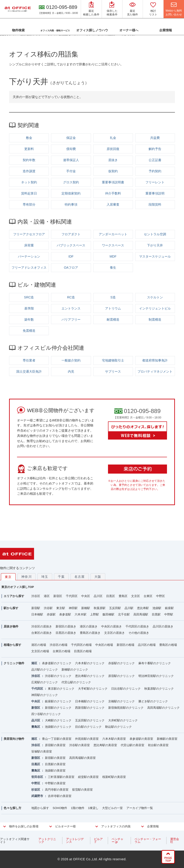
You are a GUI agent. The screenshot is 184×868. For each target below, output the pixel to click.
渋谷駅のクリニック (58, 676)
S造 (113, 297)
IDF (71, 256)
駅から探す (11, 608)
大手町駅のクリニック (93, 689)
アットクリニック (47, 840)
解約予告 (155, 149)
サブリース (113, 371)
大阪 (98, 577)
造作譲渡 (29, 171)
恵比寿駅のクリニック (90, 676)
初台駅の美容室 (158, 745)
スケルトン (155, 297)
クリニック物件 (14, 663)
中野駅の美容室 (55, 783)
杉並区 (36, 790)
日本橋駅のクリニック (90, 701)
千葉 (61, 577)
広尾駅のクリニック (45, 682)
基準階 (29, 308)
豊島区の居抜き (90, 633)
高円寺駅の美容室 (57, 790)
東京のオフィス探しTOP (18, 587)
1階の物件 (77, 808)
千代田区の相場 (81, 645)
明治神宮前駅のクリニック (156, 676)
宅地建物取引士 (113, 360)
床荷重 (29, 245)
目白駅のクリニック (88, 727)
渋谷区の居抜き (42, 626)
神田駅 (73, 608)
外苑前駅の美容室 (87, 739)
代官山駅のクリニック (76, 682)
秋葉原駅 (100, 608)
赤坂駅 (51, 614)
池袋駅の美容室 (55, 771)
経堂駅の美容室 (88, 777)
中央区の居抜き (112, 626)
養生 (113, 268)
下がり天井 (155, 245)
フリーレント (155, 182)
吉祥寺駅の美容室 (60, 796)
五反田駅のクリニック (90, 720)
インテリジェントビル (155, 308)
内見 (71, 371)
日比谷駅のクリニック (126, 689)
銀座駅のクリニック (58, 701)
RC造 (71, 297)
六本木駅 (81, 614)
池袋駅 (157, 608)
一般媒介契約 (71, 360)
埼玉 (45, 577)
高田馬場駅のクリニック (163, 708)
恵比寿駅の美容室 (105, 745)
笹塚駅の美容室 (42, 751)
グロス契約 (71, 182)
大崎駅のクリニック (58, 720)
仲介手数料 (113, 193)
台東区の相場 (61, 651)
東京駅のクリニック (61, 689)
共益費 (155, 138)
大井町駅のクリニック (123, 720)
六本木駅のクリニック (90, 663)
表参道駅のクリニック (57, 663)
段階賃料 (155, 204)
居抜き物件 (11, 626)
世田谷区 (37, 777)
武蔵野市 (37, 796)
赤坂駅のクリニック (121, 663)
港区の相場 (39, 645)
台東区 (148, 596)
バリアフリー (71, 320)
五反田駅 (115, 608)
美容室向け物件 (14, 739)
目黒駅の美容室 (55, 764)
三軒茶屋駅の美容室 (61, 777)
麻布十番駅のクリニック (155, 663)
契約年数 (29, 160)
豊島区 (123, 596)
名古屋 (80, 577)
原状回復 (113, 149)
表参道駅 (65, 614)
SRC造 (29, 297)
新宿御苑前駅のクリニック (126, 708)
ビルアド (98, 840)
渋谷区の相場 (59, 645)
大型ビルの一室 (112, 808)
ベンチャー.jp (118, 840)
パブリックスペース (71, 245)
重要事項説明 (155, 193)
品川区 (98, 596)
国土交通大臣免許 (29, 371)
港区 (47, 596)
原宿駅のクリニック (121, 676)
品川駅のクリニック (45, 670)
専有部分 (29, 204)
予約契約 (155, 171)
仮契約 (113, 171)
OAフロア (71, 268)
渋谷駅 (48, 608)
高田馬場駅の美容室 (82, 758)
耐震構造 (113, 320)
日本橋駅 (37, 614)
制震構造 (155, 320)
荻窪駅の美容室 (82, 790)
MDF (113, 256)
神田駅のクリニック (45, 695)
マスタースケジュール (155, 256)
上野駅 (94, 614)
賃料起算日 (29, 193)
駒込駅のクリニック (119, 727)
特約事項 (71, 204)
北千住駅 (124, 614)
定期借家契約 (71, 193)
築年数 (29, 320)
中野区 (161, 596)
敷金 (29, 138)
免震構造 (29, 331)
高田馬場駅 (141, 614)
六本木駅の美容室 (114, 739)
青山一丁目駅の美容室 (57, 739)
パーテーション (29, 256)
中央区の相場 (104, 645)
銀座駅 (169, 608)
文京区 (136, 596)
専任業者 (29, 360)
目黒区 (111, 596)
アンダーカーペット (113, 234)
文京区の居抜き (114, 633)
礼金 (113, 138)
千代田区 (72, 596)
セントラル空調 (155, 234)
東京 (8, 577)
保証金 (71, 138)
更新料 (29, 149)
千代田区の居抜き (137, 626)
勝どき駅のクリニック (153, 701)
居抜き (113, 160)
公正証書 (155, 160)
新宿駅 (36, 608)
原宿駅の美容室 (55, 745)
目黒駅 (156, 614)
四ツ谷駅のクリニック (46, 714)
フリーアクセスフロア (29, 234)
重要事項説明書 (113, 182)
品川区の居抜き (163, 626)
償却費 (71, 149)
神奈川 (27, 577)
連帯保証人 (71, 160)
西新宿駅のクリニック (90, 708)
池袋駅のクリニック (58, 727)
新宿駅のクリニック (58, 708)
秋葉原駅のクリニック (159, 689)
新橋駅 (86, 608)
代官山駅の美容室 (132, 745)
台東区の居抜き (42, 633)
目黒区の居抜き (66, 633)
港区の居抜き (89, 626)
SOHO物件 (60, 808)
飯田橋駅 (108, 614)
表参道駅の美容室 (141, 739)
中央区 (86, 596)
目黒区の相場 (83, 651)
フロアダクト (71, 234)
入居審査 (113, 204)
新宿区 (58, 596)
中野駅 (169, 614)
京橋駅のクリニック (121, 701)
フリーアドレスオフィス (29, 268)
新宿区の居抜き (66, 626)
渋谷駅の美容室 (80, 745)
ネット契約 (29, 182)
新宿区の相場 (125, 645)
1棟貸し (93, 808)
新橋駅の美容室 (167, 739)
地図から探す (40, 808)
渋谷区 (36, 596)
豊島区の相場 (168, 645)
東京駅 (61, 608)
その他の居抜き (139, 633)
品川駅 (129, 608)
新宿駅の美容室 (55, 758)
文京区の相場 (40, 651)
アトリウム (113, 308)
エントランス (71, 308)
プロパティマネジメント (155, 371)
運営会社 (175, 840)
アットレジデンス (75, 840)
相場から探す (12, 645)
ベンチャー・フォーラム (148, 840)
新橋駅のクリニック (75, 670)
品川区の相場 (147, 645)
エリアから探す (14, 596)
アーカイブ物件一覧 (140, 808)
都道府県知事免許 (155, 360)
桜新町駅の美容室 (114, 777)
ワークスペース (113, 245)
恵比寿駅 (143, 608)
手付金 (71, 171)
